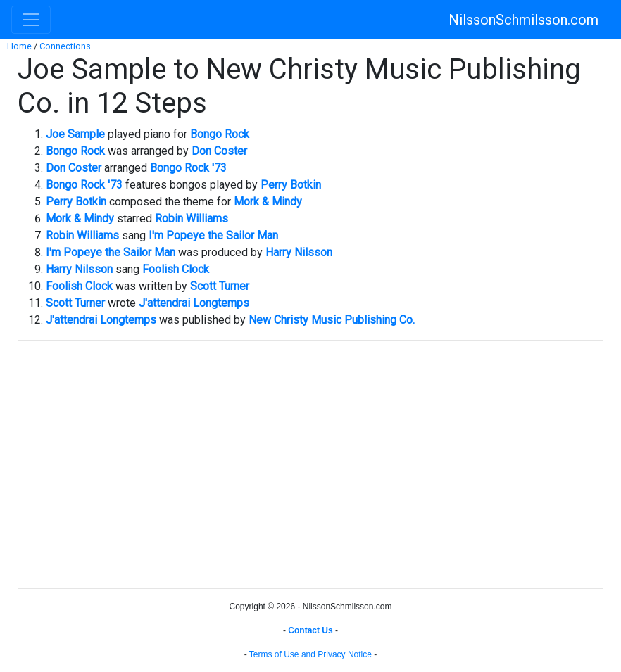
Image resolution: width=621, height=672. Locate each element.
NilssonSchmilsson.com (523, 20)
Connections (65, 46)
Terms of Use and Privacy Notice (310, 654)
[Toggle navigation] (31, 20)
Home (19, 46)
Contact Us (310, 630)
